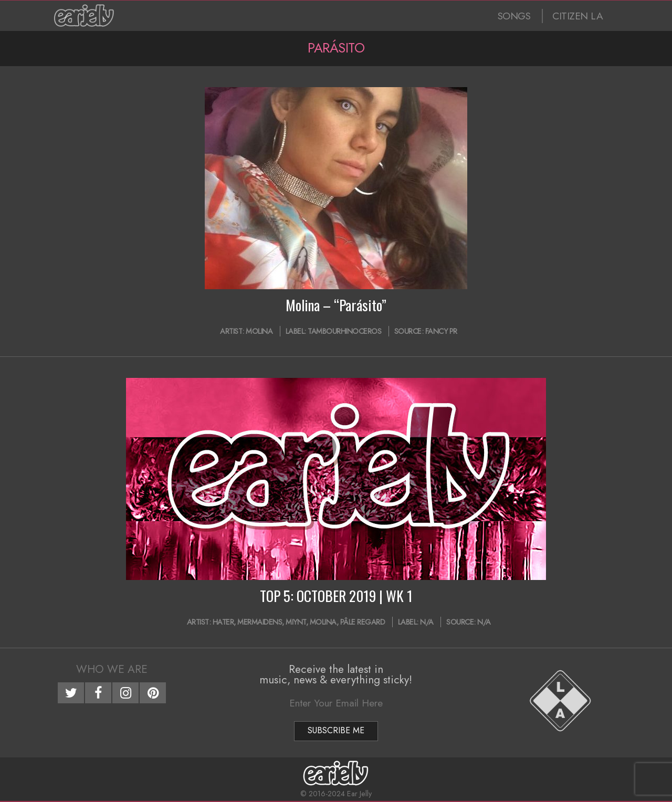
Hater (223, 622)
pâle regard (363, 622)
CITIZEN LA (577, 16)
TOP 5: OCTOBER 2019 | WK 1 (336, 596)
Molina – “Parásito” (336, 305)
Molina (259, 331)
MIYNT (296, 622)
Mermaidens (260, 622)
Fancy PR (441, 331)
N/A (427, 622)
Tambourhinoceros (344, 331)
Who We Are (112, 669)
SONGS (514, 16)
